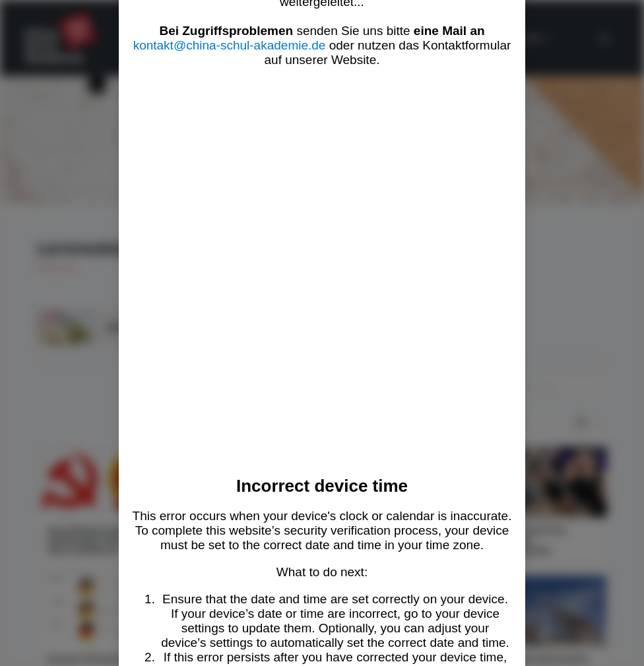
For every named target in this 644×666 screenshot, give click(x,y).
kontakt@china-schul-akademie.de (230, 45)
